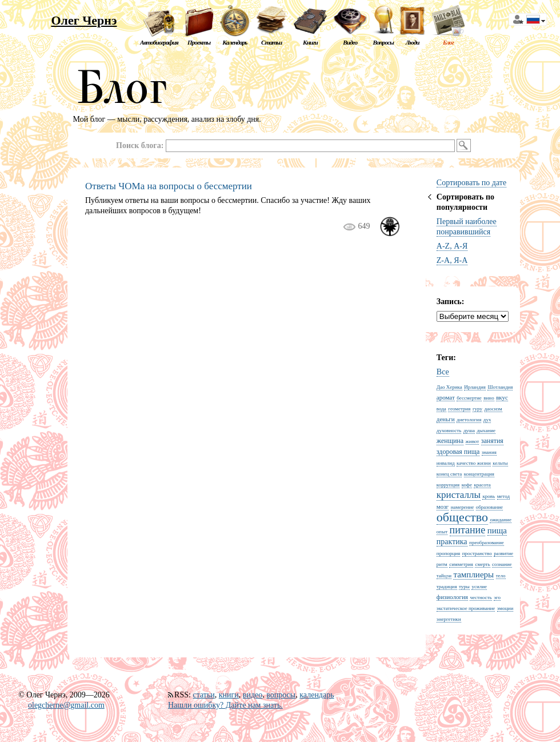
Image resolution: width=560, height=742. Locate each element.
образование (489, 507)
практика (452, 542)
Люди (413, 42)
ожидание (501, 520)
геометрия (459, 409)
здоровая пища (458, 452)
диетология (469, 420)
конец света (449, 474)
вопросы (281, 695)
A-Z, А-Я (452, 246)
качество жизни (474, 463)
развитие (503, 553)
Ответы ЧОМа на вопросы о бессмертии (169, 186)
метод (503, 496)
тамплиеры (473, 575)
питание (468, 530)
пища (497, 530)
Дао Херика (449, 387)
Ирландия (475, 387)
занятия (492, 441)
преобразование (487, 542)
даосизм (493, 409)
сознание (502, 564)
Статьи (271, 42)
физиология (452, 597)
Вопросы (383, 42)
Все (443, 372)
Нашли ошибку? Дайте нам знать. (225, 705)
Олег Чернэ (84, 20)
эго (497, 597)
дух (487, 420)
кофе (467, 485)
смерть (482, 564)
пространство (477, 553)
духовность (449, 430)
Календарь (235, 42)
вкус (502, 397)
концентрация (479, 474)
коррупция (448, 485)
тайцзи (444, 576)
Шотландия (500, 387)
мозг (443, 506)
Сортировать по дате (471, 183)
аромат (446, 397)
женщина (450, 441)
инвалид (446, 463)
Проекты (199, 42)
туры (464, 587)
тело (501, 576)
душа (469, 430)
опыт (442, 532)
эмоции (505, 608)
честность (481, 597)
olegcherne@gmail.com (66, 705)
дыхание (486, 430)
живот (473, 441)
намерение (463, 507)
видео (253, 695)
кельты (500, 463)
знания (489, 452)
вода (441, 409)
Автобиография (159, 42)
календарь (317, 695)
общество (462, 517)
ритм (442, 564)
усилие (479, 587)
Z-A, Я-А (452, 260)
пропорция (448, 553)
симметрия (461, 564)
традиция (447, 587)
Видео (350, 42)
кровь (489, 496)
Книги (310, 42)
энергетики (449, 619)
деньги (446, 419)
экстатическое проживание (466, 608)
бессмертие (469, 398)
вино (489, 398)
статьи (203, 695)
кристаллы (459, 495)
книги (229, 695)
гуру (477, 409)
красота (482, 485)
